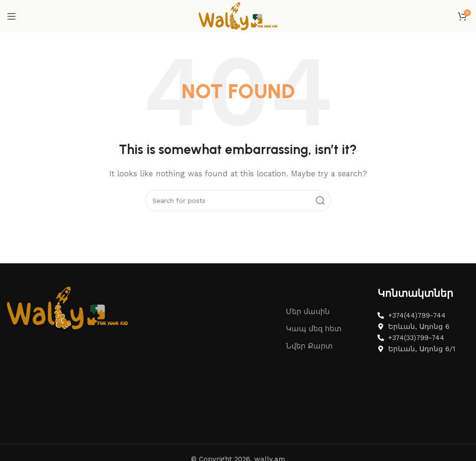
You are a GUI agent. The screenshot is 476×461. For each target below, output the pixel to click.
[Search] (238, 200)
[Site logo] (238, 16)
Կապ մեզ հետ (314, 329)
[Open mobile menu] (12, 16)
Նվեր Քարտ (309, 346)
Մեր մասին (308, 311)
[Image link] (67, 307)
